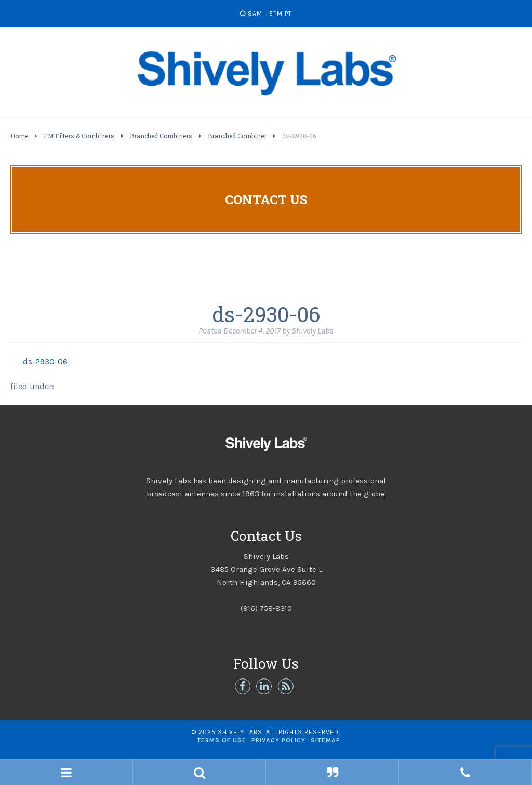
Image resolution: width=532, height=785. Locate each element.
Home (19, 136)
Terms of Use (222, 740)
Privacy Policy (278, 740)
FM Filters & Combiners (79, 136)
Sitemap (325, 740)
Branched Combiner (237, 136)
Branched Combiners (161, 136)
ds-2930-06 (45, 361)
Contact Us (266, 199)
